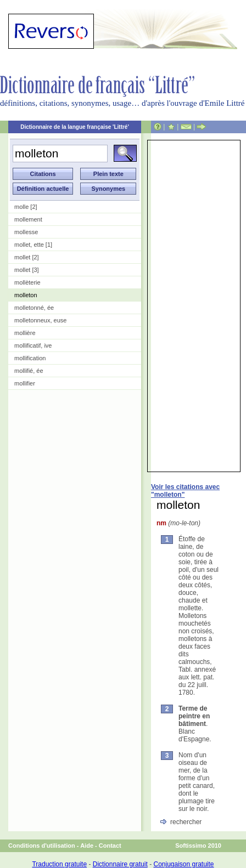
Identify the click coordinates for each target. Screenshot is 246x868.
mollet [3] (27, 270)
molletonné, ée (34, 308)
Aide (87, 846)
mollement (28, 219)
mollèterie (27, 282)
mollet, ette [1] (33, 245)
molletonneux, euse (40, 320)
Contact (110, 846)
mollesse (26, 232)
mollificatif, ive (33, 345)
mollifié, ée (29, 371)
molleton (26, 295)
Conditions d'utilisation (42, 846)
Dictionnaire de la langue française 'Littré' (75, 127)
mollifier (25, 383)
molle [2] (26, 207)
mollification (30, 358)
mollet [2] (27, 257)
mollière (25, 333)
